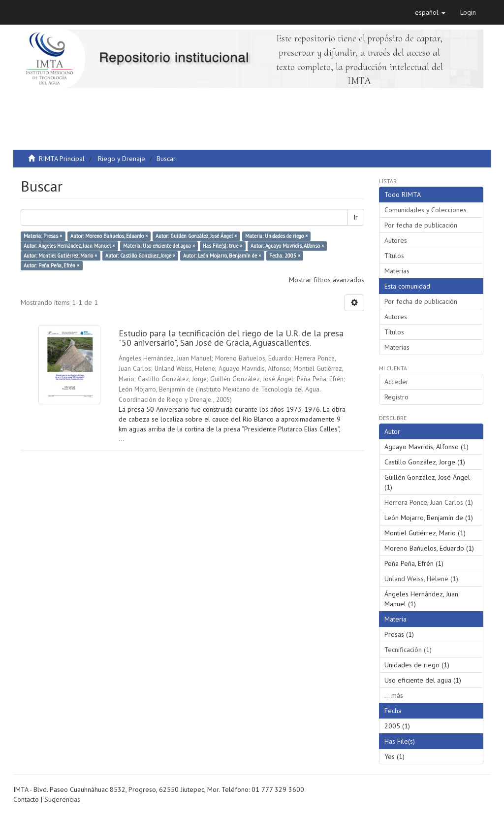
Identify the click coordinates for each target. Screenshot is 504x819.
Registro (396, 397)
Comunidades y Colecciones (425, 210)
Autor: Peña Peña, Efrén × (51, 265)
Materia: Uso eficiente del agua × (159, 246)
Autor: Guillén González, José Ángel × (196, 236)
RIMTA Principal (62, 159)
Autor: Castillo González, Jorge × (140, 256)
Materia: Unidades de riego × (276, 236)
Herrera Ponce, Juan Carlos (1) (429, 502)
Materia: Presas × (43, 236)
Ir (356, 217)
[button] (430, 12)
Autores (396, 240)
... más (394, 695)
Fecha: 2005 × (285, 256)
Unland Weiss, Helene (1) (421, 579)
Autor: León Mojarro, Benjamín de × (222, 256)
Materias (397, 271)
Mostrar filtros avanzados (327, 280)
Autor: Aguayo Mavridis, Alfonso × (287, 246)
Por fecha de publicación (421, 225)
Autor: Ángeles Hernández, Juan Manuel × (69, 246)
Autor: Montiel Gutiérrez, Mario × (60, 256)
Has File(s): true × (222, 246)
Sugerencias (62, 799)
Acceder (396, 382)
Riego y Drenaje (122, 159)
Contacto (26, 799)
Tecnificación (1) (408, 650)
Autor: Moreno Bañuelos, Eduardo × (109, 236)
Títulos (394, 256)
